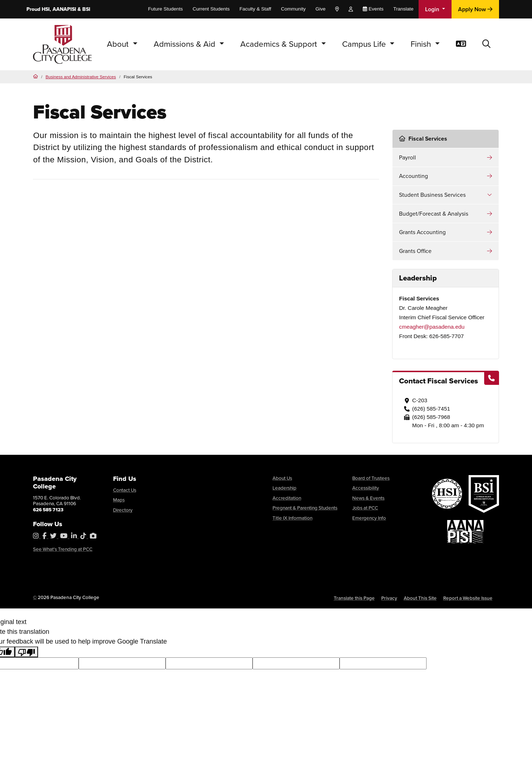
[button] (487, 44)
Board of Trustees (371, 478)
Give (320, 9)
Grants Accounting (422, 232)
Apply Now (475, 9)
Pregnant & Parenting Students (305, 508)
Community (293, 9)
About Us (282, 478)
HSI (46, 9)
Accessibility (366, 488)
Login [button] (433, 9)
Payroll (408, 157)
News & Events (368, 498)
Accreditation (287, 498)
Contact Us (125, 490)
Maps (119, 500)
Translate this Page (354, 598)
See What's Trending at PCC (63, 549)
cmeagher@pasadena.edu (432, 327)
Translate (403, 9)
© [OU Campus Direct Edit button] (35, 597)
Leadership (284, 488)
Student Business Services (432, 195)
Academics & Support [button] (280, 44)
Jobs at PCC (365, 508)
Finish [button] (422, 44)
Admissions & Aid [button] (186, 44)
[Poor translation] (26, 652)
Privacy (389, 598)
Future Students (166, 9)
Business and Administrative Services (81, 77)
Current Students (211, 9)
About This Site (420, 598)
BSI (86, 9)
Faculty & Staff (255, 9)
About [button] (119, 44)
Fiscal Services (423, 139)
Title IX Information (292, 518)
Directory (123, 510)
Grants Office (415, 251)
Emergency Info (369, 518)
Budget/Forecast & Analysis (434, 214)
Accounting (413, 176)
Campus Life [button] (365, 44)
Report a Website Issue (468, 598)
